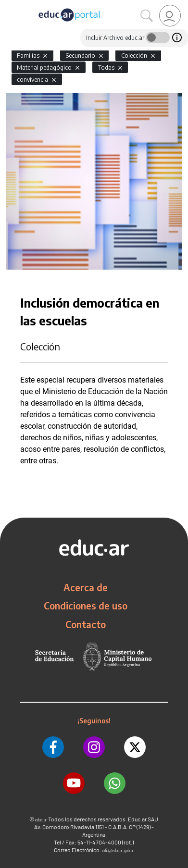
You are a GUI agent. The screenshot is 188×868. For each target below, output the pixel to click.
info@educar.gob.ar (118, 850)
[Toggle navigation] (9, 5)
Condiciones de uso (86, 606)
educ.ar (41, 820)
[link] (170, 16)
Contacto (86, 624)
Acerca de (86, 587)
